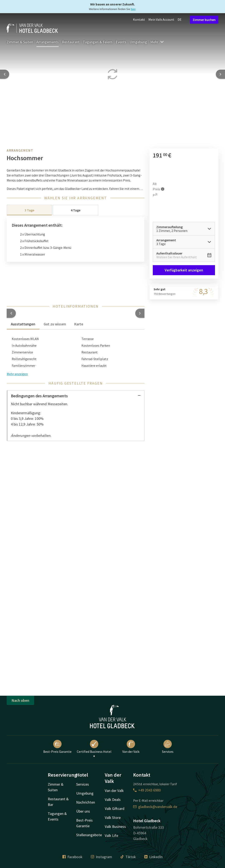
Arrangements (47, 42)
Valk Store (113, 818)
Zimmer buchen (204, 20)
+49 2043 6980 (147, 790)
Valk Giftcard (115, 809)
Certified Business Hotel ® (94, 749)
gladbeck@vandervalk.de (155, 807)
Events (121, 42)
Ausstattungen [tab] (23, 324)
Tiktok (128, 857)
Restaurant (71, 42)
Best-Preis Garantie (57, 747)
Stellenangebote (89, 835)
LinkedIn (153, 857)
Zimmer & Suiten (20, 42)
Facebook (72, 857)
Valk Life (111, 835)
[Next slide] (220, 74)
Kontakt (139, 19)
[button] (11, 313)
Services (168, 747)
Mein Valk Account (161, 19)
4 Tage (76, 210)
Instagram (101, 857)
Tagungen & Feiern (98, 42)
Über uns (83, 811)
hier (133, 9)
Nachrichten (86, 802)
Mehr (157, 42)
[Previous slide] (5, 74)
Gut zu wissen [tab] (55, 324)
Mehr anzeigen (17, 374)
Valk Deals (113, 800)
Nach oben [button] (20, 700)
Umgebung (138, 42)
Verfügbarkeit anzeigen (184, 270)
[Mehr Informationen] (163, 189)
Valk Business (115, 826)
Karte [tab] (79, 324)
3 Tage (29, 210)
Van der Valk (131, 747)
